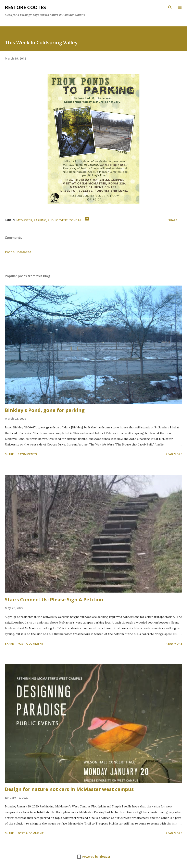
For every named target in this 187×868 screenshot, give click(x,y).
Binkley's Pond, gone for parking (45, 410)
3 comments (27, 454)
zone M (75, 220)
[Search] (170, 7)
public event (58, 220)
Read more (174, 454)
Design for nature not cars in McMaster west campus (69, 789)
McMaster (24, 220)
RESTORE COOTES (25, 7)
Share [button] (173, 220)
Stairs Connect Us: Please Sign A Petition (54, 599)
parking (40, 220)
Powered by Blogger (93, 857)
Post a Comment (18, 252)
